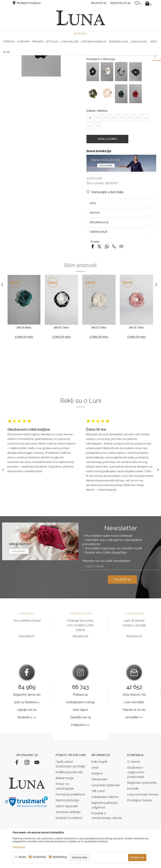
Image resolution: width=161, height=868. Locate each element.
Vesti (95, 823)
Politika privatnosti (69, 828)
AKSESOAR (50, 61)
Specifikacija (121, 277)
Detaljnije (19, 847)
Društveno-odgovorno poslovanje (136, 828)
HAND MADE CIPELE (28, 55)
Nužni (22, 857)
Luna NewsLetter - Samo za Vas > (83, 55)
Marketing (60, 857)
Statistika (39, 857)
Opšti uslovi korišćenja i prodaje (70, 819)
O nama (134, 817)
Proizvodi (34, 61)
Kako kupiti (99, 817)
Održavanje (121, 287)
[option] (28, 56)
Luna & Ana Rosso (133, 55)
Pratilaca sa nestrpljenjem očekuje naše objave (80, 758)
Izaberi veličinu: (97, 166)
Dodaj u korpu (107, 194)
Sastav (121, 268)
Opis (121, 258)
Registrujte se (120, 3)
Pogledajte (27, 692)
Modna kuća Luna (14, 61)
